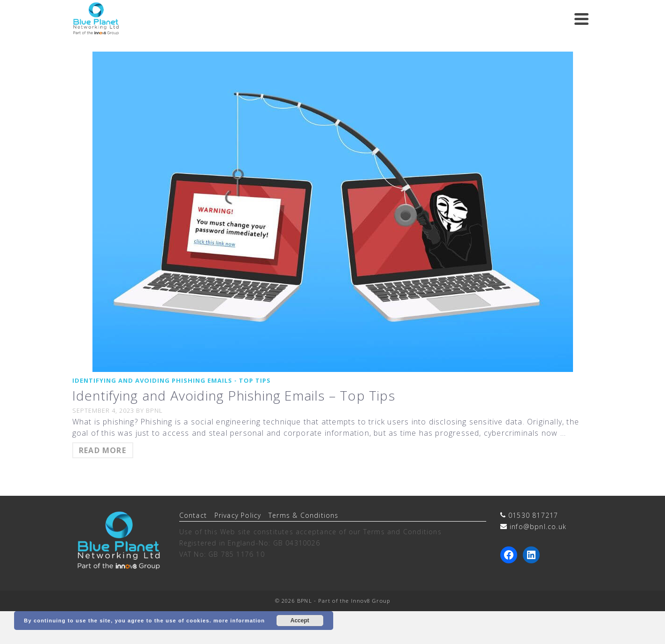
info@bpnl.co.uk (538, 527)
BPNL (154, 410)
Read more (103, 450)
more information (239, 621)
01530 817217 (533, 515)
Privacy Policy (238, 515)
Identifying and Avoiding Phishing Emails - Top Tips (172, 380)
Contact (193, 515)
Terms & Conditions (304, 515)
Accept (300, 621)
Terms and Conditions (402, 532)
